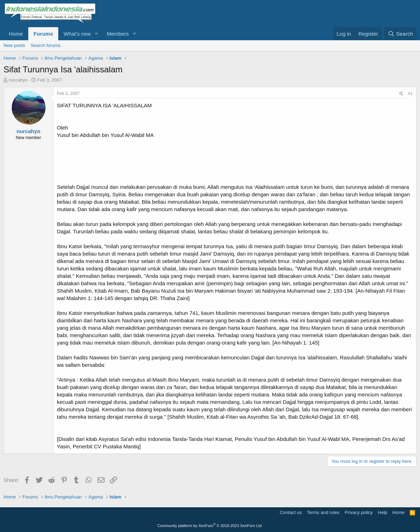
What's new (77, 34)
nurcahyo (18, 80)
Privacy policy (359, 512)
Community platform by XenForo (210, 526)
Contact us (291, 512)
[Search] (400, 34)
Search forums (46, 45)
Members (118, 34)
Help (383, 512)
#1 (410, 94)
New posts (14, 45)
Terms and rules (323, 512)
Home (16, 34)
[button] (96, 34)
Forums (43, 34)
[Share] (401, 94)
